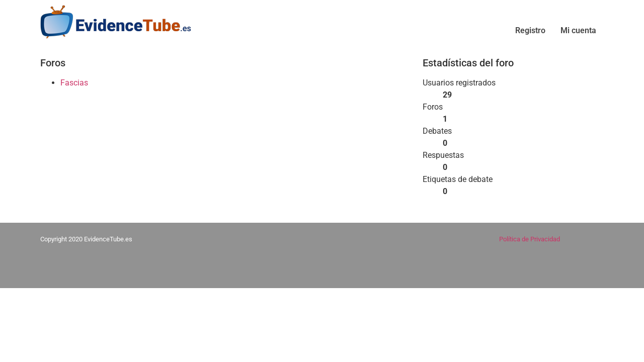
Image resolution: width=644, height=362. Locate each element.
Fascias (74, 83)
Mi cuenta (578, 30)
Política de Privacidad (530, 239)
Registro (530, 30)
